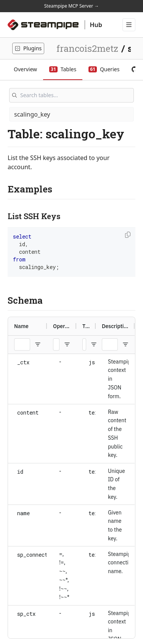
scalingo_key (32, 114)
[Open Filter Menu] (38, 344)
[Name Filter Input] (22, 344)
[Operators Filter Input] (56, 344)
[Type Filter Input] (84, 344)
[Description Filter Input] (110, 344)
